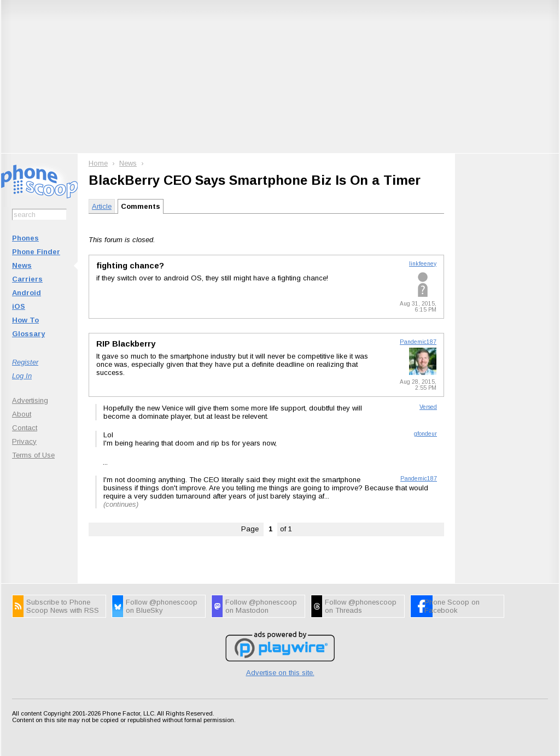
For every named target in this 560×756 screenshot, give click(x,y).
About (22, 414)
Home (98, 163)
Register (25, 362)
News (22, 265)
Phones (25, 238)
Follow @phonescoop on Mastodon (261, 606)
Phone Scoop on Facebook (452, 606)
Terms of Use (33, 455)
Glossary (28, 334)
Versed (428, 407)
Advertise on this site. (280, 673)
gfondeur (425, 434)
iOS (19, 306)
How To (25, 320)
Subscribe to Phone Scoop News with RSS (63, 606)
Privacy (24, 441)
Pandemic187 (418, 342)
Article (102, 206)
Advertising (30, 400)
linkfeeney (423, 264)
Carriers (27, 279)
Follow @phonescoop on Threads (361, 606)
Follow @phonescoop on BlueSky (162, 606)
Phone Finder (36, 252)
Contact (25, 428)
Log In (22, 376)
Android (27, 293)
